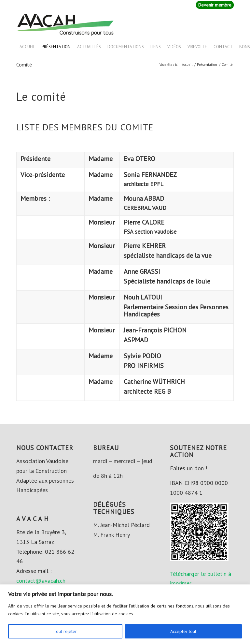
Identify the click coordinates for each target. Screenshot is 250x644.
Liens (156, 47)
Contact (223, 47)
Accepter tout (183, 631)
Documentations (126, 47)
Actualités (89, 47)
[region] (125, 614)
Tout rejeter (65, 631)
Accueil (27, 47)
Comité (24, 65)
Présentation (56, 47)
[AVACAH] (65, 24)
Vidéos (174, 47)
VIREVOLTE (197, 47)
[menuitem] (213, 5)
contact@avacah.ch (41, 581)
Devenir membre (215, 5)
